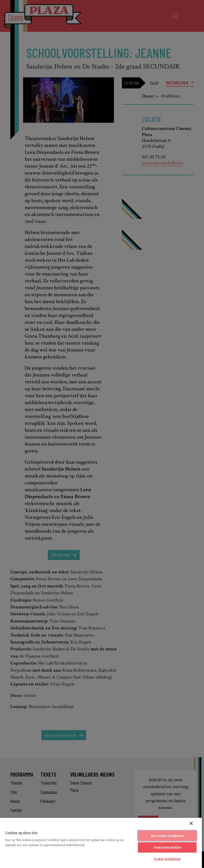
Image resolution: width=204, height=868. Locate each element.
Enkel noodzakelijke (167, 847)
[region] (101, 843)
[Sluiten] (191, 823)
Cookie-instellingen (167, 859)
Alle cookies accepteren (167, 836)
